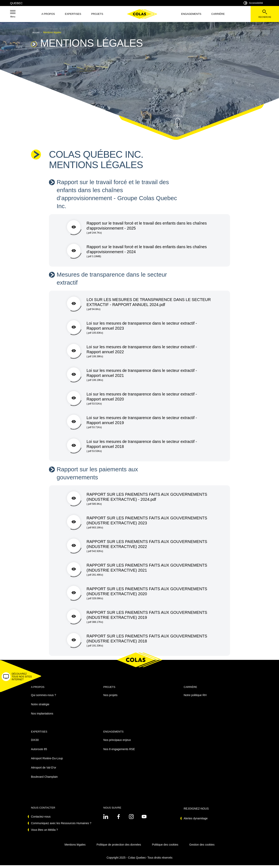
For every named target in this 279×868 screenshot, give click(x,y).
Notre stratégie (40, 707)
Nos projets (110, 698)
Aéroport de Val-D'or (44, 770)
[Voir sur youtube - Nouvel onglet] (144, 819)
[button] (13, 14)
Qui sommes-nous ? (43, 698)
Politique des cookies (165, 847)
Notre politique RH (195, 698)
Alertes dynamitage (196, 821)
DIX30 (35, 743)
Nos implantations (42, 716)
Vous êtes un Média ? (44, 833)
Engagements (191, 14)
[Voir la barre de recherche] (265, 14)
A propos (48, 14)
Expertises (73, 14)
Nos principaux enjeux (117, 743)
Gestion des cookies (202, 847)
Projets (97, 14)
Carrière (218, 14)
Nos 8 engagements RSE (119, 752)
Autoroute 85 (39, 752)
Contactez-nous (41, 819)
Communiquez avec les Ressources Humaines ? (61, 826)
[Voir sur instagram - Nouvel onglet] (131, 819)
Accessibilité (253, 3)
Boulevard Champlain (44, 779)
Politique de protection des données (119, 847)
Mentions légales (75, 847)
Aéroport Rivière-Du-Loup (47, 761)
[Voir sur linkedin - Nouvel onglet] (106, 819)
